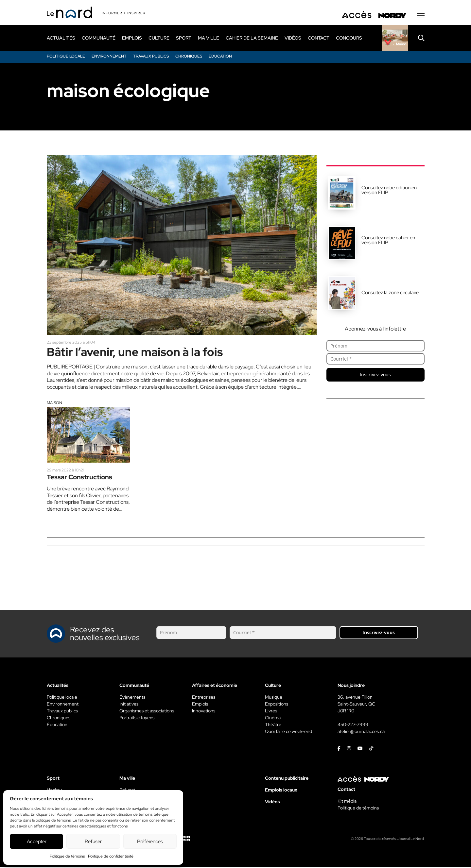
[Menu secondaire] (421, 16)
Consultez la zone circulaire (390, 293)
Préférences (150, 842)
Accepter (37, 842)
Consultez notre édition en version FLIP (389, 190)
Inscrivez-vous (375, 375)
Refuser (93, 842)
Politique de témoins (67, 856)
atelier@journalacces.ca (361, 732)
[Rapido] (395, 38)
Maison (54, 403)
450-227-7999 (353, 725)
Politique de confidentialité (111, 856)
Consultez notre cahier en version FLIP (388, 240)
